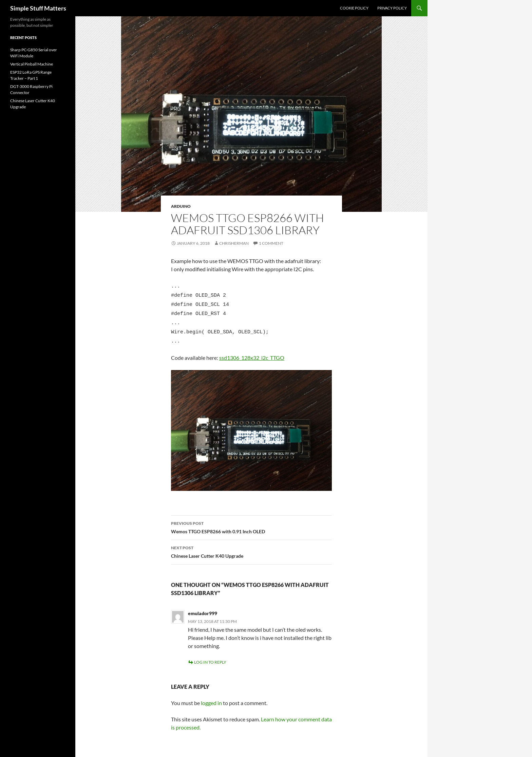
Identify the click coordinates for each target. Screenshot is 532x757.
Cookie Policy (354, 8)
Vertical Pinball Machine (32, 64)
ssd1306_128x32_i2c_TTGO (252, 350)
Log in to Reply (210, 655)
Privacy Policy (392, 8)
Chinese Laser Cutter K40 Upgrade (251, 544)
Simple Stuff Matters (38, 8)
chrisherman (234, 243)
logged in (211, 696)
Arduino (181, 206)
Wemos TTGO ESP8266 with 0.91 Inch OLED (251, 520)
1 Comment (271, 243)
